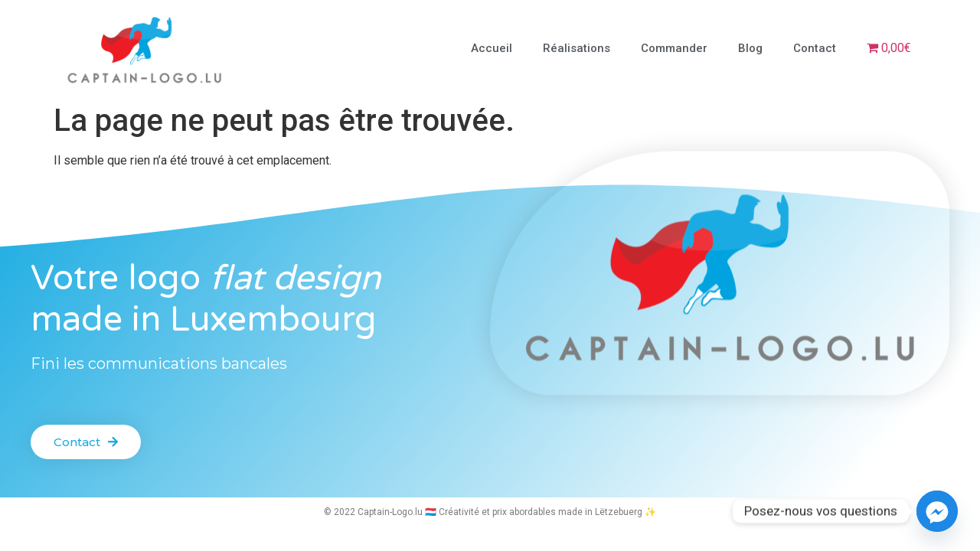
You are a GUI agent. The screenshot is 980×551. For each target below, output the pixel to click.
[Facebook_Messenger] (937, 511)
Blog (750, 48)
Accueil (492, 48)
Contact (815, 48)
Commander (674, 48)
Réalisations (577, 48)
